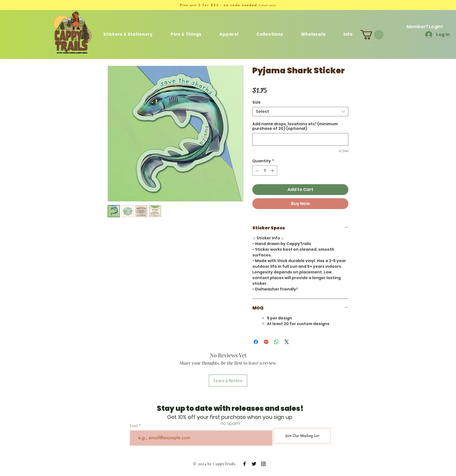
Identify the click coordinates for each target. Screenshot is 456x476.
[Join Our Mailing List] (302, 436)
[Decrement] (257, 171)
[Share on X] (287, 342)
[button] (270, 34)
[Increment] (273, 171)
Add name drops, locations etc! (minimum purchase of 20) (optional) (295, 126)
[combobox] (300, 112)
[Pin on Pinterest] (266, 342)
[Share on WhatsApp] (276, 342)
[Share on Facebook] (256, 342)
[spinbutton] (265, 171)
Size (257, 102)
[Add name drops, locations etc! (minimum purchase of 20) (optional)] (300, 139)
